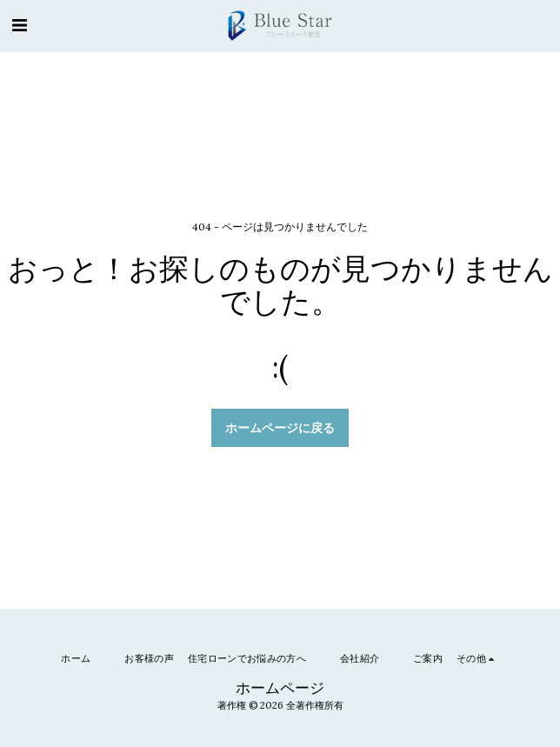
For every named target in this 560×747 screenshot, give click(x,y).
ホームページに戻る (280, 428)
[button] (19, 25)
